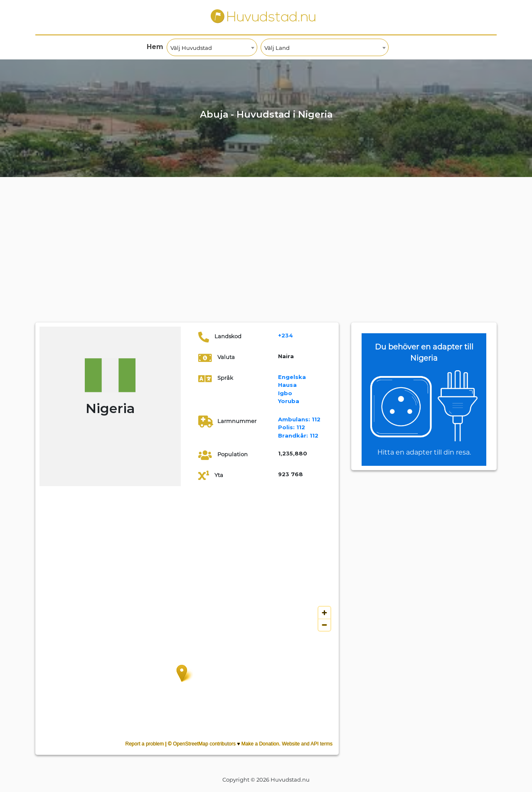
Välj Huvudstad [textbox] (191, 48)
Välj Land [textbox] (277, 48)
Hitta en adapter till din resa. (424, 452)
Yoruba (289, 401)
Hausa (287, 385)
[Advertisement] (266, 260)
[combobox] (212, 47)
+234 (286, 335)
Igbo (285, 393)
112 (299, 419)
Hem (155, 47)
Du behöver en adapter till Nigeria (424, 353)
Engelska (292, 377)
